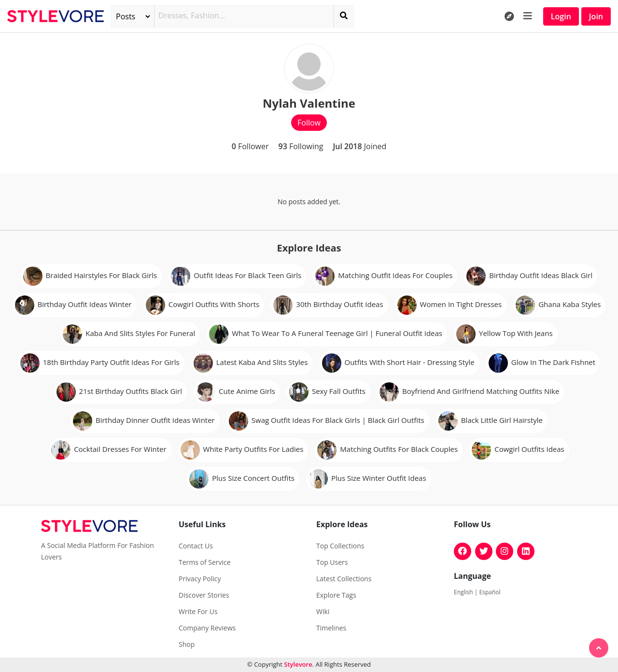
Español (490, 592)
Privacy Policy (200, 579)
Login (561, 16)
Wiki (323, 612)
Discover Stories (204, 595)
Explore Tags (336, 595)
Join (596, 16)
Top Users (332, 562)
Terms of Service (205, 562)
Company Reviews (207, 628)
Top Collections (340, 546)
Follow (309, 123)
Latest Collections (344, 579)
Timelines (331, 628)
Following (301, 146)
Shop (187, 644)
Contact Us (196, 546)
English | (467, 592)
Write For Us (198, 612)
